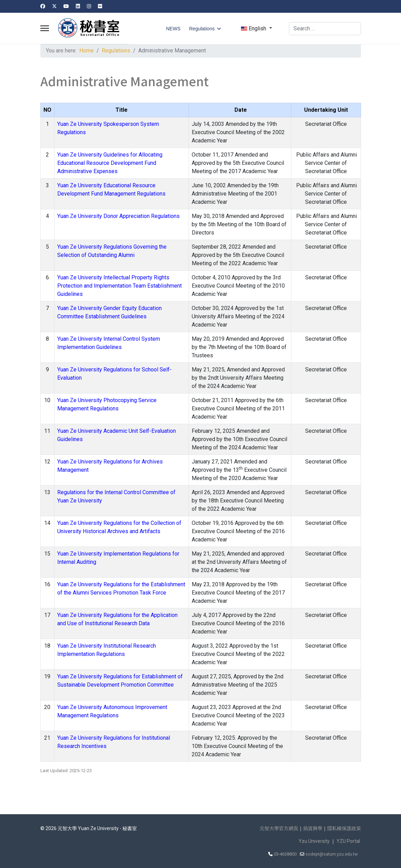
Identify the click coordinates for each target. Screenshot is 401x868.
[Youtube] (66, 6)
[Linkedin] (78, 6)
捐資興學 (313, 828)
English (254, 28)
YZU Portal (348, 841)
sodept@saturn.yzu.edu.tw (332, 854)
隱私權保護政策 (344, 828)
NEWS (173, 29)
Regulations (202, 29)
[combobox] (325, 29)
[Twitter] (54, 6)
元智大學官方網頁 (279, 828)
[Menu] (45, 28)
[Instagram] (89, 6)
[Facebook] (43, 6)
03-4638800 (285, 854)
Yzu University (314, 841)
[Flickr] (100, 6)
